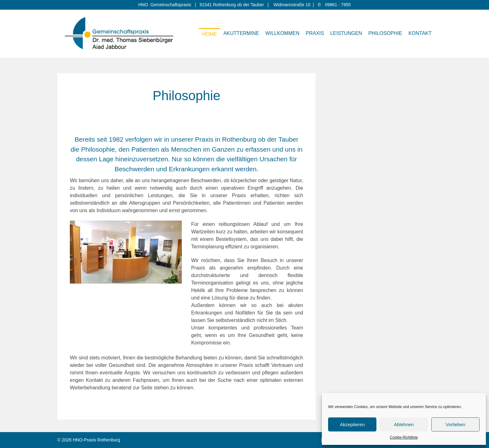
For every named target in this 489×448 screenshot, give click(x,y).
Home (210, 34)
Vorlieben (455, 424)
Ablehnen (404, 424)
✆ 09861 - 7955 (334, 5)
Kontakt (420, 33)
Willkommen (282, 33)
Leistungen (346, 33)
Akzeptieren (352, 424)
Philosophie (385, 33)
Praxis (315, 33)
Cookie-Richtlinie (404, 437)
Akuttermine (241, 33)
